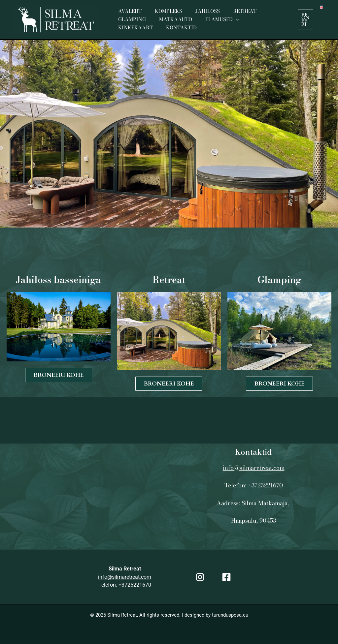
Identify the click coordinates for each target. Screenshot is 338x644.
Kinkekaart (220, 24)
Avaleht (128, 15)
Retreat (233, 15)
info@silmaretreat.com (254, 468)
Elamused (176, 24)
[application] (190, 24)
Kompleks (164, 15)
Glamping (269, 15)
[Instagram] (200, 577)
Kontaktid (263, 24)
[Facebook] (226, 577)
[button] (305, 19)
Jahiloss (199, 15)
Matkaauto (133, 24)
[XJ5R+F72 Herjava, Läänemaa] (84, 496)
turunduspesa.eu (230, 615)
